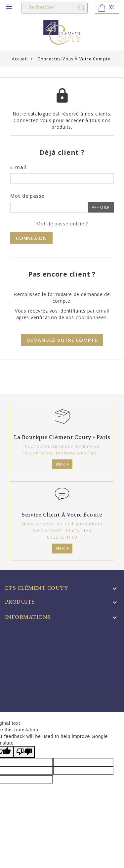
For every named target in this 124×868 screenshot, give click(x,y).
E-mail (18, 167)
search (83, 8)
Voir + (62, 464)
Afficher (101, 207)
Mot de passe (27, 196)
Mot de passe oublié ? (62, 224)
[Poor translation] (24, 752)
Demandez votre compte (62, 340)
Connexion (31, 238)
